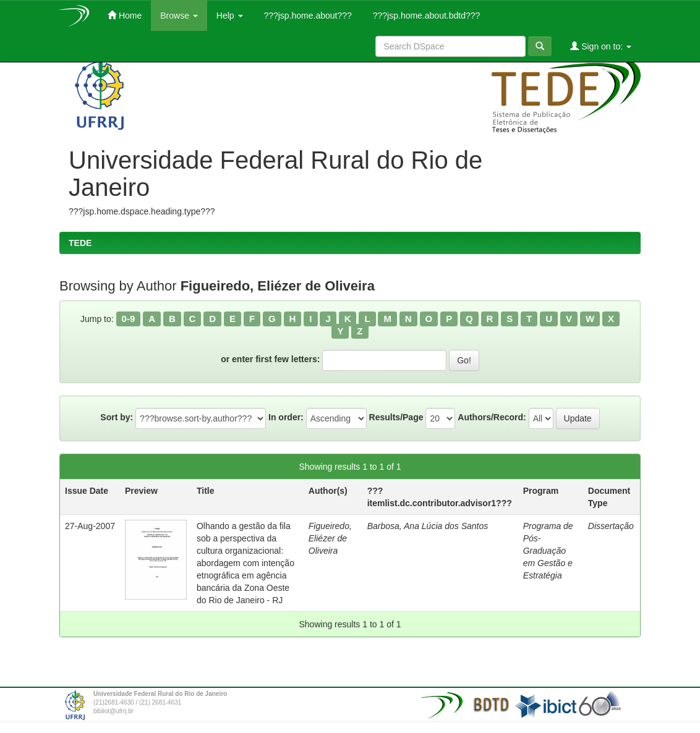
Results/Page (396, 417)
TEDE (80, 243)
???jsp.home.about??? (307, 15)
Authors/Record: (492, 417)
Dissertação (611, 526)
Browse (179, 15)
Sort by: (117, 417)
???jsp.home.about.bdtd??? (425, 15)
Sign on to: (601, 46)
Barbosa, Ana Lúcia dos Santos (428, 526)
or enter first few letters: (270, 359)
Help (230, 15)
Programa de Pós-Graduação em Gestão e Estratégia (548, 551)
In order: (286, 417)
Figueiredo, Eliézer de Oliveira (330, 538)
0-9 (129, 319)
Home (125, 15)
